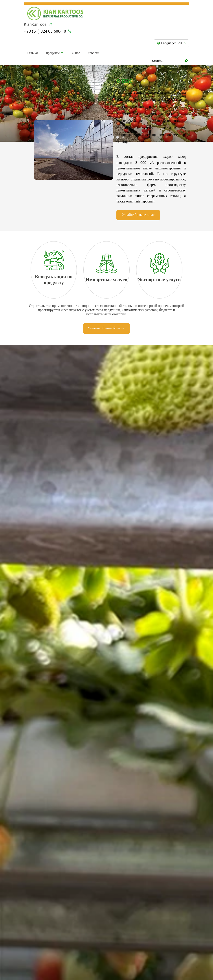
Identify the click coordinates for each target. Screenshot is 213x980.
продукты (54, 53)
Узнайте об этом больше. (106, 329)
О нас (76, 53)
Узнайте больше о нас (138, 215)
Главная (33, 53)
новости (94, 53)
